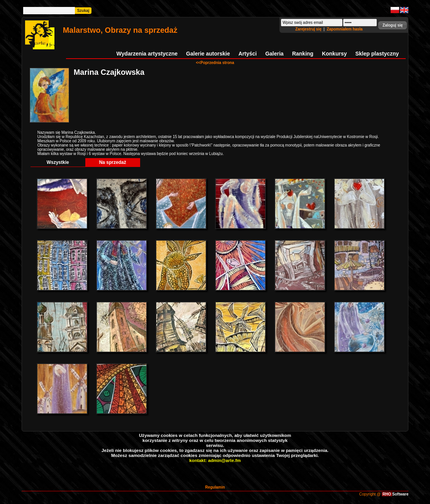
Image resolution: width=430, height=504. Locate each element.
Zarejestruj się (309, 29)
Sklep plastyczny (377, 54)
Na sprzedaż (113, 162)
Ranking (303, 54)
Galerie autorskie (208, 54)
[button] (393, 25)
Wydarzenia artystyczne (147, 54)
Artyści (248, 54)
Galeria (274, 54)
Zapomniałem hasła (345, 29)
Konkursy (334, 54)
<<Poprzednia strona (215, 63)
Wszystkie (58, 162)
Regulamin (215, 487)
